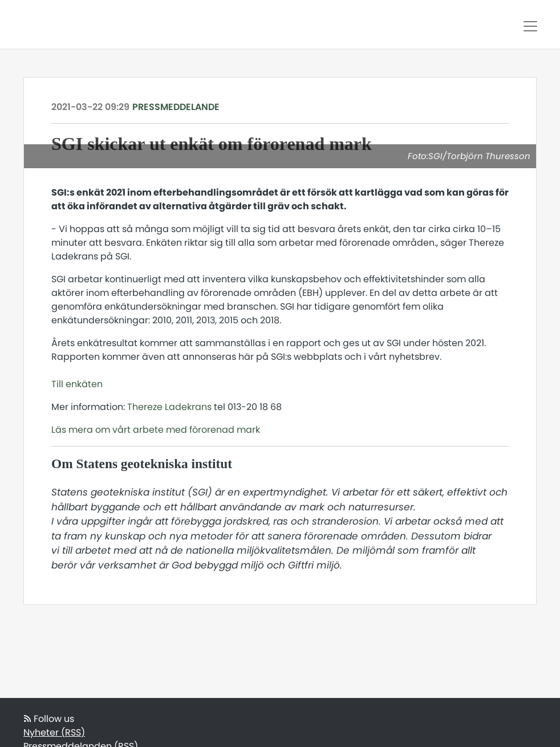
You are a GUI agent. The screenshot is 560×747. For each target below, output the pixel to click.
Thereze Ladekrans (169, 407)
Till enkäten (77, 384)
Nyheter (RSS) (54, 732)
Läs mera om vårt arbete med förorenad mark (156, 430)
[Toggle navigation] (530, 26)
